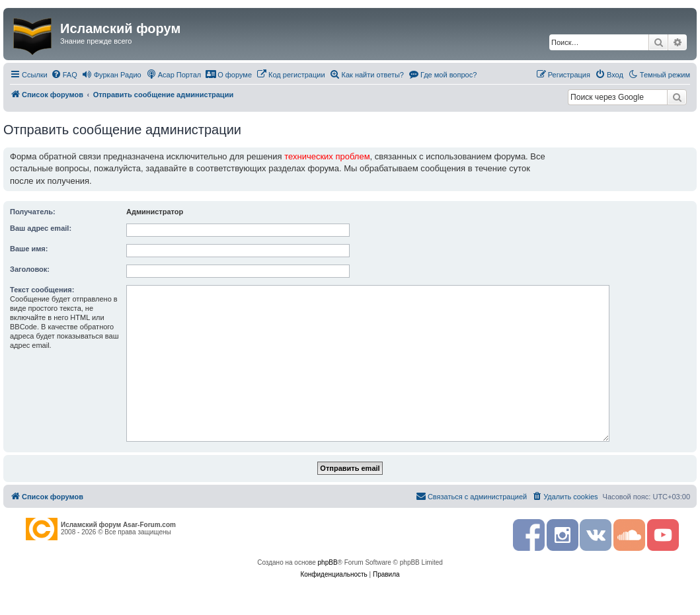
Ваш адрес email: (41, 228)
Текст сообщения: (42, 290)
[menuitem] (64, 75)
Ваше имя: (29, 249)
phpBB (328, 562)
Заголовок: (30, 269)
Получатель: (33, 212)
